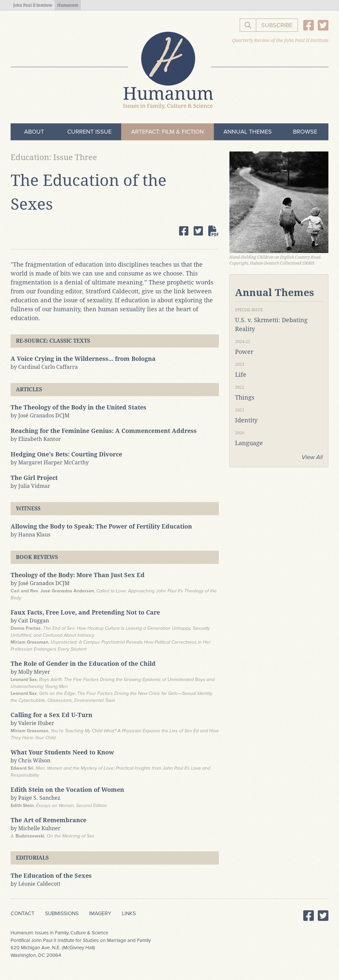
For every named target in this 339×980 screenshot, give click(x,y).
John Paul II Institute (33, 5)
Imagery (100, 914)
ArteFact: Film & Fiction (168, 132)
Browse (305, 132)
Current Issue (89, 132)
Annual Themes (248, 132)
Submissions (62, 914)
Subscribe (277, 25)
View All (312, 457)
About (34, 132)
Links (129, 914)
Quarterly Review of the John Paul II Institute (280, 40)
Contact (23, 914)
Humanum (68, 5)
